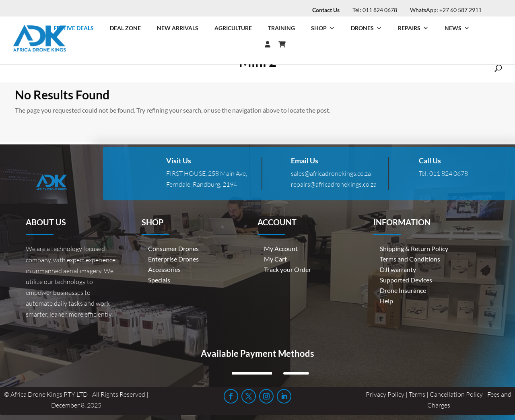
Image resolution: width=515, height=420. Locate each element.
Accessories (164, 269)
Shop (323, 28)
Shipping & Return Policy (414, 248)
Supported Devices (406, 280)
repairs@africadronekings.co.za (334, 184)
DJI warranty (398, 269)
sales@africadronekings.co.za (331, 173)
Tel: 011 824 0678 (375, 10)
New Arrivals (178, 28)
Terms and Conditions (410, 259)
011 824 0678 (449, 173)
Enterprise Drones (173, 259)
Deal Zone (125, 28)
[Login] (251, 44)
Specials (159, 280)
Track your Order (287, 269)
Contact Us (326, 10)
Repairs (413, 28)
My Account (281, 248)
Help (386, 301)
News (457, 28)
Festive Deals (74, 28)
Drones (366, 28)
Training (281, 28)
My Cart (275, 259)
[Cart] (286, 44)
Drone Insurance (403, 290)
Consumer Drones (173, 248)
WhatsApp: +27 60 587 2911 (446, 10)
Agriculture (233, 28)
